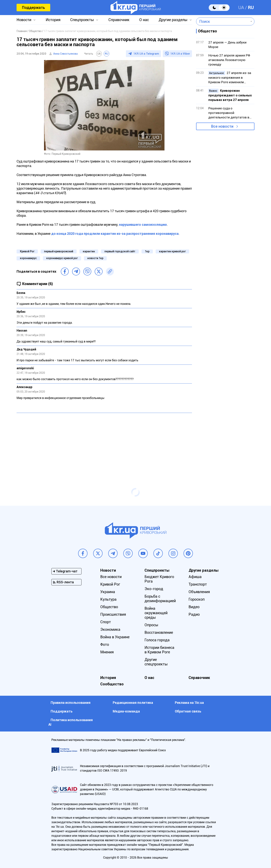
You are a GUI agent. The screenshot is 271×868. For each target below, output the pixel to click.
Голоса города (157, 640)
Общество (109, 607)
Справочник (119, 20)
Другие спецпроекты (156, 662)
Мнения (107, 652)
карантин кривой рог (172, 251)
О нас (144, 20)
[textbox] (223, 21)
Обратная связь (188, 711)
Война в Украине (115, 637)
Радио (194, 614)
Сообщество (112, 684)
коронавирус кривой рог (62, 258)
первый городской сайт (120, 251)
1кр (147, 251)
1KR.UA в (146, 54)
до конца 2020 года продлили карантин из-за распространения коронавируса (115, 234)
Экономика (110, 629)
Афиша (195, 577)
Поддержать (33, 8)
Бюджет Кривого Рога (159, 579)
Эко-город (154, 589)
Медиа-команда (126, 711)
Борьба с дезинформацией (160, 599)
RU (251, 8)
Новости (24, 20)
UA (241, 8)
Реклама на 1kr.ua (189, 703)
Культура (108, 599)
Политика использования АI (71, 722)
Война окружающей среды (156, 613)
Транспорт (198, 584)
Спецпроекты (82, 20)
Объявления (199, 592)
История (53, 20)
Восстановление (159, 632)
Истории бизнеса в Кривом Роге (159, 650)
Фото (105, 645)
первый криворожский (59, 251)
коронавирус (28, 258)
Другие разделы (173, 20)
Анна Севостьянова (65, 54)
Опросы (151, 625)
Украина (108, 592)
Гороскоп (197, 599)
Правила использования (71, 703)
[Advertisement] (104, 443)
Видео (194, 607)
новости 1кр (95, 258)
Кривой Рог (27, 251)
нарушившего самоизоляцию (143, 225)
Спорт (106, 622)
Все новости (222, 126)
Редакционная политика (133, 703)
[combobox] (223, 21)
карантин (89, 251)
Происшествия (113, 614)
